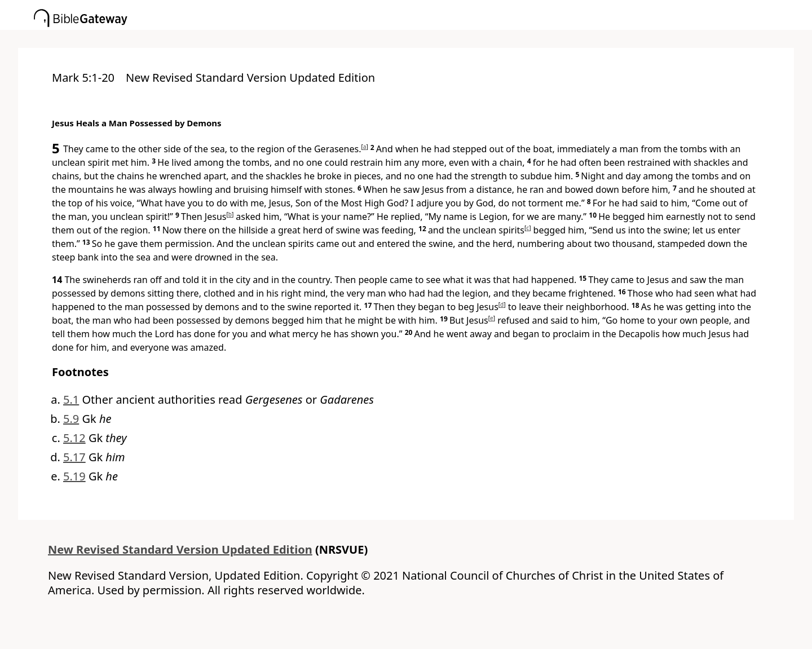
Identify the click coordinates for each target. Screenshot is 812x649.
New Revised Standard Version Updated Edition (180, 549)
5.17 (74, 457)
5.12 (74, 438)
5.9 (71, 419)
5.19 (74, 476)
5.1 (71, 399)
